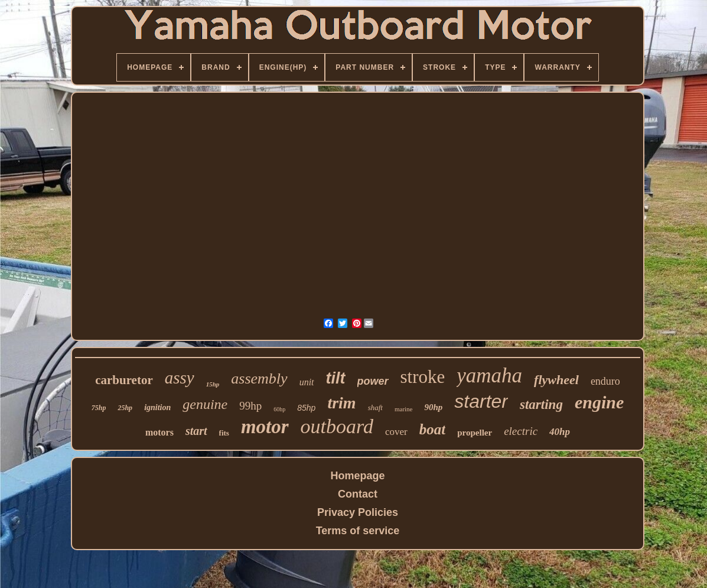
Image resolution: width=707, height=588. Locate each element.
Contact (358, 494)
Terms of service (358, 531)
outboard (337, 426)
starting (541, 405)
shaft (375, 407)
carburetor (124, 380)
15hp (213, 384)
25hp (125, 408)
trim (341, 403)
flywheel (556, 380)
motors (159, 432)
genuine (205, 404)
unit (307, 382)
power (373, 381)
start (196, 431)
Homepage (357, 476)
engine (599, 402)
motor (265, 427)
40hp (560, 432)
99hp (250, 406)
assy (180, 378)
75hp (99, 408)
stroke (423, 377)
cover (396, 432)
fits (224, 433)
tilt (336, 378)
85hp (306, 408)
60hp (279, 409)
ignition (157, 407)
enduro (605, 381)
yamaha (489, 376)
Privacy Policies (358, 512)
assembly (259, 379)
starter (481, 401)
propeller (475, 433)
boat (432, 429)
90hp (433, 407)
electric (521, 431)
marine (404, 409)
